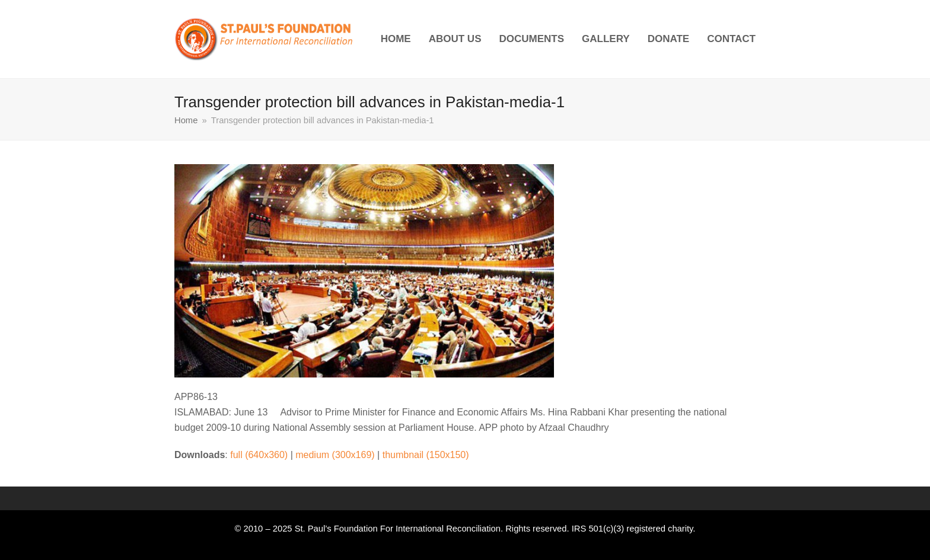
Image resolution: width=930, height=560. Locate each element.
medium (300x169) (335, 455)
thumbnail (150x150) (426, 455)
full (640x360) (259, 455)
